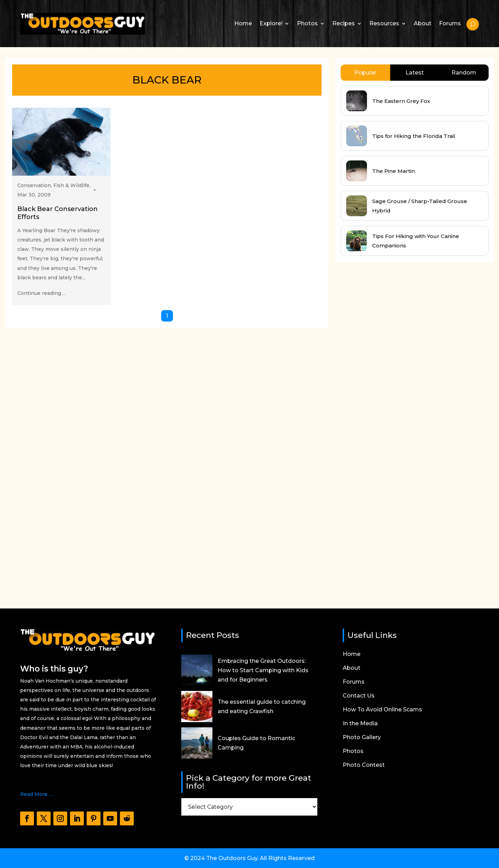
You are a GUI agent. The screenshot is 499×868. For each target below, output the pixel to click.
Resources (384, 23)
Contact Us (359, 696)
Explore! (271, 23)
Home (243, 23)
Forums (450, 23)
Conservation (34, 185)
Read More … (36, 794)
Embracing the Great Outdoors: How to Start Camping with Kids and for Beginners (263, 670)
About (423, 23)
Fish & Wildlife (71, 185)
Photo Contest (364, 765)
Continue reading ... (41, 293)
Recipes (344, 23)
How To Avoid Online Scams (382, 710)
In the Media (360, 724)
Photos (307, 23)
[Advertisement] (387, 429)
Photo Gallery (362, 738)
